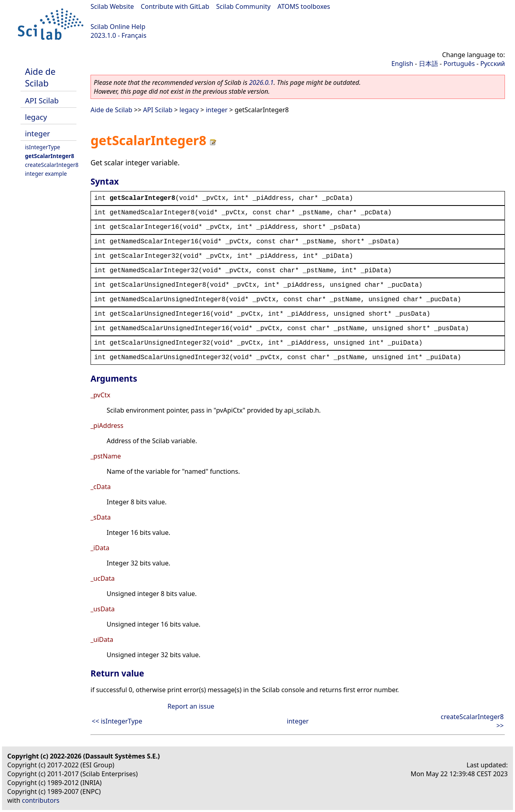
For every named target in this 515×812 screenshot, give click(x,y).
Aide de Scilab (40, 77)
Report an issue (191, 706)
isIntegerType (43, 147)
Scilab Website (112, 6)
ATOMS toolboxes (304, 6)
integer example (46, 174)
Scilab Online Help (118, 27)
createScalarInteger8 (52, 165)
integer (37, 133)
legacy (36, 117)
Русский (493, 64)
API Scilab (42, 100)
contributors (41, 800)
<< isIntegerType (117, 721)
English (402, 64)
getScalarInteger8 (49, 156)
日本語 (428, 64)
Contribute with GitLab (175, 6)
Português (459, 64)
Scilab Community (243, 6)
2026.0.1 (261, 82)
